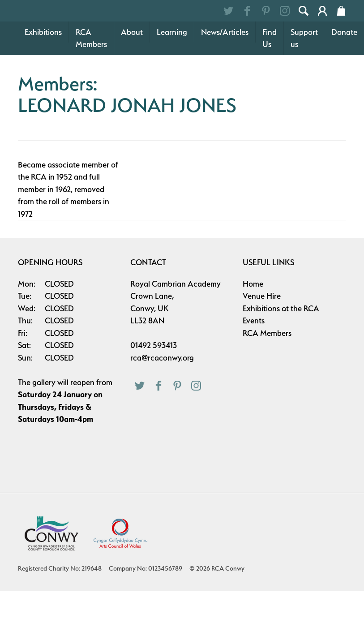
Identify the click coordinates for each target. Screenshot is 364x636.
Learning (172, 77)
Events (254, 365)
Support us (304, 83)
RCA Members (91, 83)
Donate (344, 77)
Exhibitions (43, 77)
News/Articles (225, 77)
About (132, 77)
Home (253, 329)
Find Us (270, 83)
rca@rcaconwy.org (162, 402)
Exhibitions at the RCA (281, 353)
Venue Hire (262, 341)
